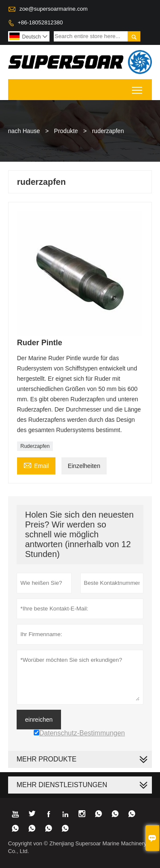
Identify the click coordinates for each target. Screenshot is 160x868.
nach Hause (24, 131)
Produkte (66, 131)
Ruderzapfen (35, 446)
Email (36, 465)
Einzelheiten (84, 466)
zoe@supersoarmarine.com (53, 9)
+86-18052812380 (40, 22)
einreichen (39, 720)
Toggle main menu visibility (138, 87)
